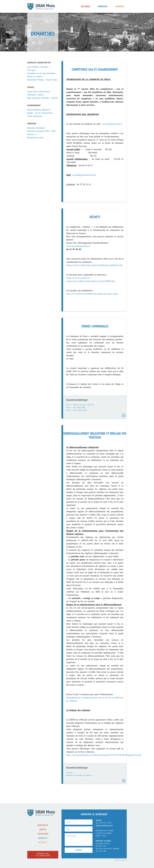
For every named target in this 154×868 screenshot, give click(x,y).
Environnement (34, 105)
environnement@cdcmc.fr (78, 246)
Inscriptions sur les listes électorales (41, 73)
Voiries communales (35, 116)
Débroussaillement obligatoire (39, 110)
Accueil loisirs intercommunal (38, 91)
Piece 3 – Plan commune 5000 (77, 410)
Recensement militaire (36, 80)
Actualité (120, 6)
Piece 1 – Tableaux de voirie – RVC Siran (80, 405)
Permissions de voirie (35, 137)
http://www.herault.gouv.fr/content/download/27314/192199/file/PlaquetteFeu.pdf (104, 755)
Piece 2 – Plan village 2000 (76, 407)
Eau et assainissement (44, 113)
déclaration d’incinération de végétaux (79, 775)
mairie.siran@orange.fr (104, 825)
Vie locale (86, 6)
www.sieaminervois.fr (112, 124)
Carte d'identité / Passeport (38, 67)
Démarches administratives (39, 63)
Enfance (31, 87)
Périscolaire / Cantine (35, 95)
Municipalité (43, 825)
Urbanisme (32, 124)
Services (43, 829)
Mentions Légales (121, 860)
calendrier (70, 773)
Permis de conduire (35, 77)
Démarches (103, 6)
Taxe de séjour (52, 80)
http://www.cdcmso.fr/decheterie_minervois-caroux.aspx (92, 294)
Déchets (30, 113)
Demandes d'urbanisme (36, 128)
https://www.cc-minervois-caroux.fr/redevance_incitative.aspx (94, 265)
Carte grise (31, 70)
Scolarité (54, 98)
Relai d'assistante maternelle (38, 98)
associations (43, 834)
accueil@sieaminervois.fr (84, 175)
